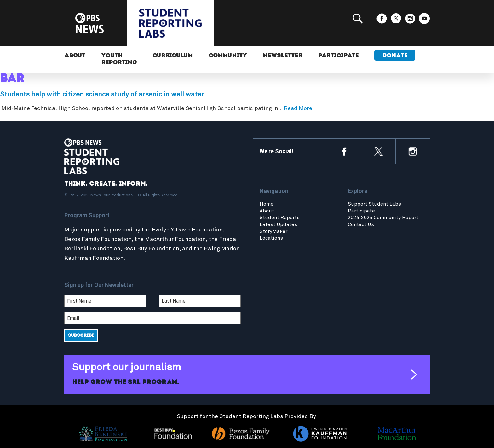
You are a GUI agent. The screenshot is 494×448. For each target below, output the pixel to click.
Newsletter (282, 56)
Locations (271, 238)
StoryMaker (273, 231)
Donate (395, 56)
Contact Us (361, 224)
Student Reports (280, 218)
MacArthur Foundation (175, 239)
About (75, 56)
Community (228, 56)
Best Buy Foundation (151, 249)
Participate (338, 56)
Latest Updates (278, 224)
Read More (298, 108)
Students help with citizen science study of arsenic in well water (102, 95)
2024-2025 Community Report (383, 218)
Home (267, 204)
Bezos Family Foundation (98, 239)
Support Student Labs (374, 204)
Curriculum (173, 56)
